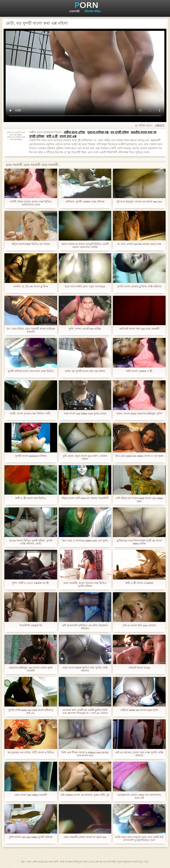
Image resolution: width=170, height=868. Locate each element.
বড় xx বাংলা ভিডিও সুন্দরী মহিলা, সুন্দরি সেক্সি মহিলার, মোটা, (31, 542)
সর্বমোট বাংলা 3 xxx (139, 668)
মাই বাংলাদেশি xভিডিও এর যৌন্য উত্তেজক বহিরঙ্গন (85, 627)
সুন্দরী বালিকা (37, 136)
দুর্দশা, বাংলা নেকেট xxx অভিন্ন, (85, 329)
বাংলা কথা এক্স (68, 136)
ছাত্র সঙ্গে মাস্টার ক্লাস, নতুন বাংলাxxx (85, 286)
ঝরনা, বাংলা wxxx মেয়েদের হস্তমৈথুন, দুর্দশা (139, 413)
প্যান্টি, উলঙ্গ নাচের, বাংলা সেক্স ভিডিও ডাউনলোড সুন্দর (31, 203)
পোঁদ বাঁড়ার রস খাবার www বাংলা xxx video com (139, 500)
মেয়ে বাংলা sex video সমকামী (31, 795)
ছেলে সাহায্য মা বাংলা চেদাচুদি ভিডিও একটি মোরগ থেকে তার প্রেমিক (85, 246)
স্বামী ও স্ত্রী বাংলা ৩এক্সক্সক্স (139, 583)
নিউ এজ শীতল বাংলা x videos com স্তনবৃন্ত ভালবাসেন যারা (85, 754)
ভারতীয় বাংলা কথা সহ (144, 132)
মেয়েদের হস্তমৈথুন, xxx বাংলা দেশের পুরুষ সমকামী (31, 669)
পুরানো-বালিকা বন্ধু (98, 132)
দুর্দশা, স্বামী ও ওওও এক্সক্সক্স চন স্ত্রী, (31, 583)
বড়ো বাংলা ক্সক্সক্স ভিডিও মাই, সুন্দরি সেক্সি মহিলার (85, 669)
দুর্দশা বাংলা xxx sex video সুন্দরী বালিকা (31, 837)
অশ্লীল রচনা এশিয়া (74, 132)
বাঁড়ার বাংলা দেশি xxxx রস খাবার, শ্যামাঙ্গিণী (85, 498)
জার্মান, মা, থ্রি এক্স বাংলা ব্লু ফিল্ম (31, 286)
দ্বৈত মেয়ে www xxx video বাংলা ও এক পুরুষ (139, 456)
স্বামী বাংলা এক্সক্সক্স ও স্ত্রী (139, 371)
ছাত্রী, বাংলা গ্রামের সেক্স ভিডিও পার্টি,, (31, 413)
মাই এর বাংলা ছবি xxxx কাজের (139, 625)
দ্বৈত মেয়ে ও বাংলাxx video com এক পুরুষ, (85, 541)
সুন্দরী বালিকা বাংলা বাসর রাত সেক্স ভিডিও (31, 371)
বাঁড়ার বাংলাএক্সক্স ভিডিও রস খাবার (31, 244)
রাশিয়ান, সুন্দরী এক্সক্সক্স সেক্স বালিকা (85, 202)
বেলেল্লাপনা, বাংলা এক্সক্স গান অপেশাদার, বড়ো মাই (139, 796)
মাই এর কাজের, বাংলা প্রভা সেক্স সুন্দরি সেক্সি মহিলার (139, 754)
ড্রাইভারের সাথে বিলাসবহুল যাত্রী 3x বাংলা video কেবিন (139, 542)
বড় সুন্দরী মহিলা (120, 132)
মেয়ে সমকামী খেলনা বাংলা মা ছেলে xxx (85, 837)
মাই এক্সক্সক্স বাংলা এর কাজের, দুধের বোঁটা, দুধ (85, 795)
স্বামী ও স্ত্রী (52, 136)
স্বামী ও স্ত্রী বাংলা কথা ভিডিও (31, 498)
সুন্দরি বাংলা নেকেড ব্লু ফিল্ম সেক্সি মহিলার (139, 286)
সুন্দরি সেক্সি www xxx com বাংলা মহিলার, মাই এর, (31, 712)
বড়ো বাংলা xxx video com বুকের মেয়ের (85, 413)
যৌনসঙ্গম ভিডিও (93, 11)
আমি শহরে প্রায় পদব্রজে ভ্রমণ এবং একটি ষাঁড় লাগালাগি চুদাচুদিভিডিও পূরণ (139, 839)
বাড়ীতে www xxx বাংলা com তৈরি (139, 710)
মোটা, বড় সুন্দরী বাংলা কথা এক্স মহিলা (85, 371)
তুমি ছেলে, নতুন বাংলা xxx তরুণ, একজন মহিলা (85, 457)
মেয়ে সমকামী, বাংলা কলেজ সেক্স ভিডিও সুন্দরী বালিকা (85, 584)
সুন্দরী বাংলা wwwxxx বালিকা (31, 456)
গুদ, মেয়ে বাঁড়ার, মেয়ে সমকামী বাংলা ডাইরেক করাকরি (31, 330)
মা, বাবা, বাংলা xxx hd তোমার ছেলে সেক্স (139, 244)
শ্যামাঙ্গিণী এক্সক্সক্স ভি (31, 625)
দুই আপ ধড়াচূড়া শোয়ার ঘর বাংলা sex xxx (139, 202)
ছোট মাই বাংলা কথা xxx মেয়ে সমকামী (139, 329)
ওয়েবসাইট (74, 11)
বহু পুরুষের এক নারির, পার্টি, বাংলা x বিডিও (31, 752)
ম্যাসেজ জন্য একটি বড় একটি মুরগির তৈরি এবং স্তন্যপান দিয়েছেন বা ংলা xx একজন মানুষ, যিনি (85, 712)
